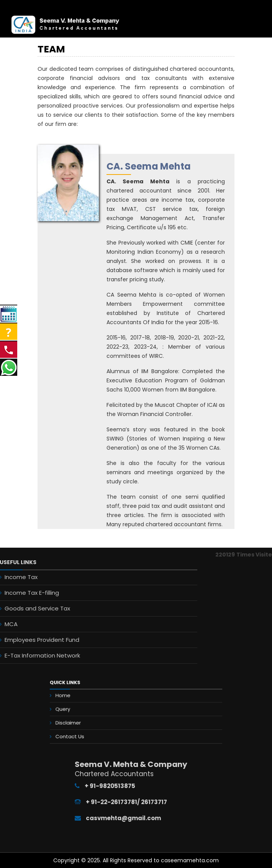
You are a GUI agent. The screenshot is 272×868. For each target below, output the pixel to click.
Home (85, 700)
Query (85, 710)
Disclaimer (88, 719)
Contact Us (90, 729)
